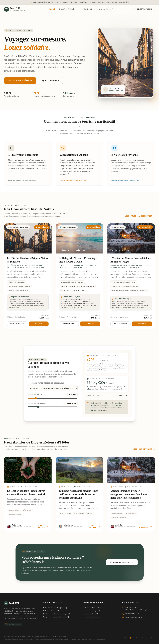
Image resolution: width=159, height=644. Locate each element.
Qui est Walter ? (106, 9)
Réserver (39, 324)
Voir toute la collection (140, 216)
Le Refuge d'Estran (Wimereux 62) (55, 611)
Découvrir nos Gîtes (20, 80)
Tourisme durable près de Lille (93, 611)
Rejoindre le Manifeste (122, 562)
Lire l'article (42, 527)
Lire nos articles (144, 449)
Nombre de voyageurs (37, 404)
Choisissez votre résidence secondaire (46, 383)
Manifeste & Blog (88, 9)
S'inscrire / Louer (145, 9)
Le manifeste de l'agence (91, 617)
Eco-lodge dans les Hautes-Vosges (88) (57, 614)
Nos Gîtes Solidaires (68, 9)
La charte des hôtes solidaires (93, 608)
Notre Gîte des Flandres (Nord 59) (55, 608)
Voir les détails (17, 324)
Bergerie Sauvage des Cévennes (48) (56, 617)
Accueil (52, 10)
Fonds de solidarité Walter (92, 614)
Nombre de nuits (35, 395)
